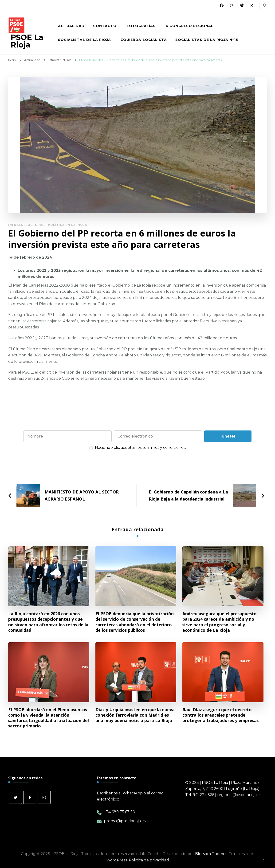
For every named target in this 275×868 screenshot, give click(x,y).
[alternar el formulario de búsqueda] (265, 6)
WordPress (117, 860)
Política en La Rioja (68, 225)
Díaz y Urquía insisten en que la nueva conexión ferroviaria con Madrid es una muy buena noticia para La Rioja (135, 715)
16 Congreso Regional (189, 26)
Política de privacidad (149, 860)
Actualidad (71, 26)
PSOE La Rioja (27, 41)
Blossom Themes (211, 854)
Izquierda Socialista (143, 40)
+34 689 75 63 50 (120, 812)
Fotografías (141, 26)
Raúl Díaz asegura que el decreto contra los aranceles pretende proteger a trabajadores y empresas (220, 715)
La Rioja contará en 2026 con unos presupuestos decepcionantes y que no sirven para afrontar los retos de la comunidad (48, 622)
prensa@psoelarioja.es (125, 821)
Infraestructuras (26, 225)
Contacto (105, 26)
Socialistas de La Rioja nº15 (207, 40)
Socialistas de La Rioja (84, 40)
